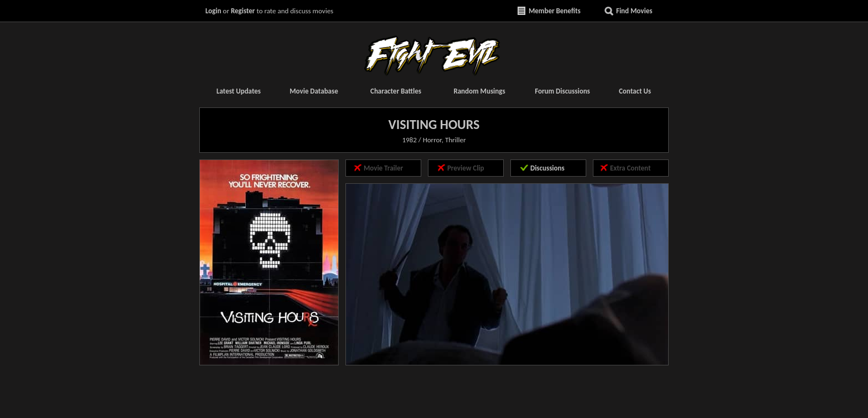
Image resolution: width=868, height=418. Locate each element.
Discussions (547, 168)
